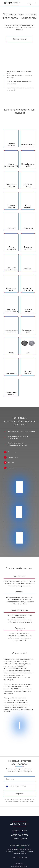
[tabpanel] (19, 268)
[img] (29, 3)
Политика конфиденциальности (20, 866)
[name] (20, 779)
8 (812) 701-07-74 (20, 835)
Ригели (11, 353)
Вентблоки (28, 269)
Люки (28, 353)
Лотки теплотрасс (28, 144)
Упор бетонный (11, 374)
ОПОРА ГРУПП (12, 3)
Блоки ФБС (11, 228)
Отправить (19, 794)
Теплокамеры (28, 228)
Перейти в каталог (20, 39)
